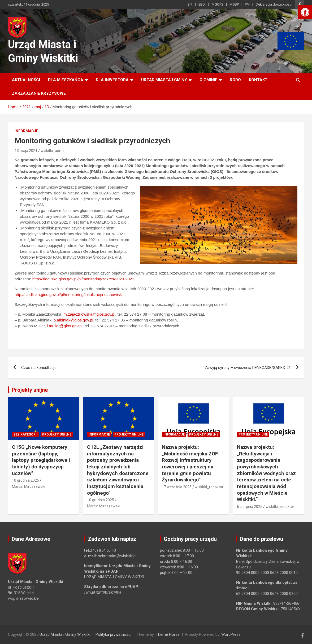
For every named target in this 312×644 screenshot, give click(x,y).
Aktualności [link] (26, 80)
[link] (305, 12)
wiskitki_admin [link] (53, 151)
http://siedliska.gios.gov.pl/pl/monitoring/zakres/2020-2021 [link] (83, 279)
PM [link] (247, 4)
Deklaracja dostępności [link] (274, 4)
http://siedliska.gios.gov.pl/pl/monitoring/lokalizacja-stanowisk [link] (68, 295)
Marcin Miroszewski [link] (29, 486)
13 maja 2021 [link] (26, 151)
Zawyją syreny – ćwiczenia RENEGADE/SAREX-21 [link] (248, 368)
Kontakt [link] (258, 80)
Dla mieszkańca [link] (66, 80)
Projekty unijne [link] (30, 390)
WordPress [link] (231, 634)
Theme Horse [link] (168, 634)
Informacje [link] (26, 131)
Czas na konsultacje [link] (39, 368)
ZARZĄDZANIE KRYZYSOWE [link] (39, 93)
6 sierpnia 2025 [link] (250, 507)
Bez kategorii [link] (26, 434)
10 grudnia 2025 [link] (25, 480)
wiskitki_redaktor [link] (209, 487)
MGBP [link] (234, 4)
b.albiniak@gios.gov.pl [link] (73, 320)
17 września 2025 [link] (177, 487)
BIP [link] (190, 4)
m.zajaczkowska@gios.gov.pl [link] (89, 314)
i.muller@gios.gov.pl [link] (65, 326)
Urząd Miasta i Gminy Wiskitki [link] (65, 634)
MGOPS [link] (218, 4)
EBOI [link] (202, 4)
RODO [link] (235, 80)
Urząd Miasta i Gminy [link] (164, 80)
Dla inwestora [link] (112, 80)
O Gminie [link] (208, 80)
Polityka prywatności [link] (113, 634)
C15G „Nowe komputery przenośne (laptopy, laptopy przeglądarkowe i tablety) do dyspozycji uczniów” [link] (41, 460)
